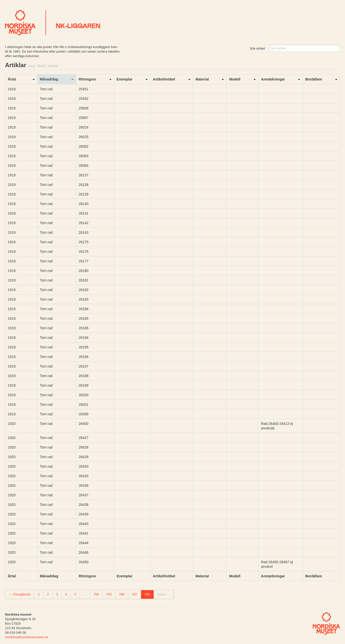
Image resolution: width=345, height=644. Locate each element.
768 (147, 594)
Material (202, 79)
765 (109, 594)
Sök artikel (257, 48)
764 (96, 594)
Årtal (12, 79)
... (85, 594)
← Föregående (20, 594)
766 (122, 594)
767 (135, 594)
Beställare (314, 79)
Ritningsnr (88, 79)
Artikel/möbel (164, 79)
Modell (235, 79)
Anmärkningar (273, 79)
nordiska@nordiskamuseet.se (27, 637)
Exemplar (125, 79)
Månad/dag (49, 79)
